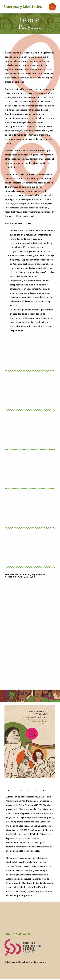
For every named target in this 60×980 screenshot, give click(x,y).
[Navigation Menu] (52, 7)
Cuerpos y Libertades (23, 7)
